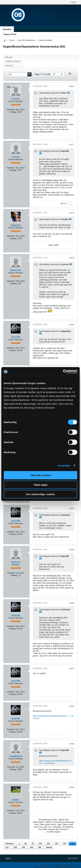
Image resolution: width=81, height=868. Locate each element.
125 (65, 844)
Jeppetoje (16, 225)
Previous (10, 844)
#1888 (72, 706)
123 (48, 844)
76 (33, 844)
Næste (49, 847)
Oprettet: (11, 110)
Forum (12, 40)
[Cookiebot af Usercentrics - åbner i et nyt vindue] (63, 372)
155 (40, 847)
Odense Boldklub (45, 40)
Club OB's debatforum (26, 40)
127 (7, 847)
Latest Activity (13, 61)
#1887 (72, 669)
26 (26, 844)
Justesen (16, 562)
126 (73, 844)
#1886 (72, 603)
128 (15, 847)
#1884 (72, 509)
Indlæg (9, 57)
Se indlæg (68, 93)
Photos (9, 66)
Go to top (73, 858)
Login (73, 2)
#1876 (72, 86)
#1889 (72, 744)
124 (56, 844)
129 (23, 847)
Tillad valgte (40, 485)
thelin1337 (16, 270)
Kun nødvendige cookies (40, 494)
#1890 (72, 787)
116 (40, 844)
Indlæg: (13, 112)
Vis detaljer (64, 465)
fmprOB (16, 337)
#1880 (72, 325)
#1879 (72, 258)
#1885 (72, 550)
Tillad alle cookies (40, 475)
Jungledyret (16, 756)
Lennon (16, 99)
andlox (16, 800)
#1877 (72, 145)
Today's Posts (10, 34)
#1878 (72, 213)
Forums (7, 29)
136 (31, 847)
